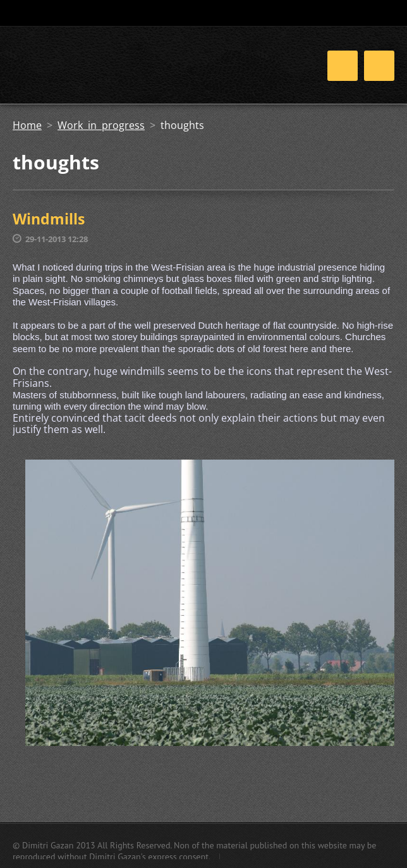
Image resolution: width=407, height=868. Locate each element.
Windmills (49, 219)
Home (27, 125)
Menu (379, 66)
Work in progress (101, 125)
